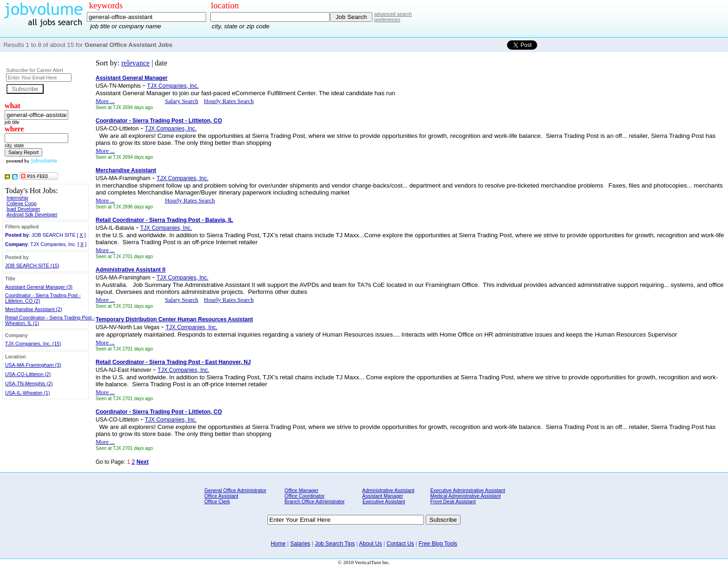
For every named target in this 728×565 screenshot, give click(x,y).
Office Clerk (217, 501)
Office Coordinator (305, 496)
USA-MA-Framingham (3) (33, 365)
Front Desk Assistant (453, 501)
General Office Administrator (235, 490)
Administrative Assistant (388, 490)
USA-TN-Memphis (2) (29, 383)
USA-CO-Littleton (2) (28, 374)
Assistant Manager (383, 496)
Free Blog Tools (438, 544)
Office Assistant (221, 496)
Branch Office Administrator (315, 501)
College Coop (22, 203)
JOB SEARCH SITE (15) (32, 266)
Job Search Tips (335, 544)
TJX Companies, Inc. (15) (33, 344)
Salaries (300, 544)
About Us (370, 544)
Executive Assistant (384, 501)
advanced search (393, 14)
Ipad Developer (23, 209)
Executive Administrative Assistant (468, 490)
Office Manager (302, 490)
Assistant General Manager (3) (39, 287)
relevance (135, 63)
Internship (17, 198)
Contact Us (400, 544)
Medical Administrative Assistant (466, 496)
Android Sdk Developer (32, 214)
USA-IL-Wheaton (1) (28, 393)
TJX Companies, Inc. (173, 86)
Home (278, 544)
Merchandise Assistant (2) (34, 309)
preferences (387, 19)
